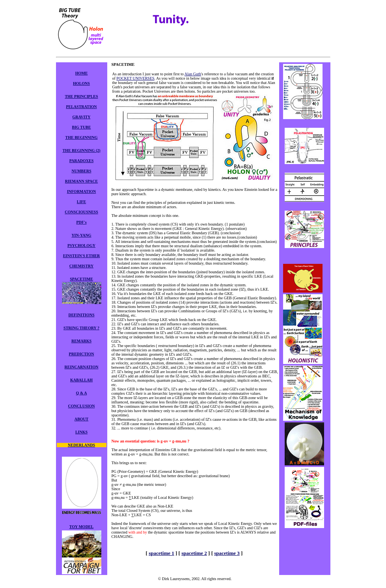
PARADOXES (81, 161)
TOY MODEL (81, 527)
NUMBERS (81, 171)
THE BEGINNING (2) (81, 150)
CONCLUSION (82, 406)
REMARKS (81, 341)
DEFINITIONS (81, 315)
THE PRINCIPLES (81, 96)
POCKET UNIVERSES (135, 78)
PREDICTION (82, 354)
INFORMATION (82, 191)
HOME (82, 73)
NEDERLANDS (81, 445)
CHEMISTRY (81, 266)
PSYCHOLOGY (81, 245)
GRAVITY (82, 117)
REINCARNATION (82, 367)
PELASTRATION (81, 107)
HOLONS (81, 83)
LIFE (81, 202)
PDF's (81, 222)
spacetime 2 (194, 553)
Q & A (82, 393)
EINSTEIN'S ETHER (82, 256)
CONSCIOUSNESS (81, 212)
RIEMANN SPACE (81, 181)
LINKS (81, 432)
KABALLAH (81, 380)
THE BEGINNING (82, 137)
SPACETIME (81, 279)
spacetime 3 (227, 553)
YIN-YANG (81, 235)
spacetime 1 (161, 553)
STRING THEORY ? (81, 328)
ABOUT (82, 419)
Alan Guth (193, 74)
